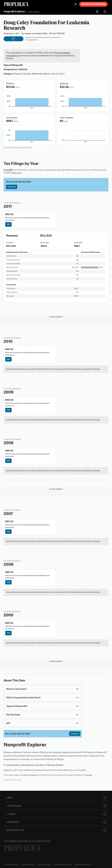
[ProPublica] (16, 4)
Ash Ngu (39, 765)
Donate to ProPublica (93, 4)
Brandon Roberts (55, 765)
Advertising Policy (63, 865)
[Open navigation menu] (76, 4)
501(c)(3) (23, 69)
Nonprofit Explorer (14, 11)
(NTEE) (62, 74)
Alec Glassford (28, 765)
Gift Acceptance (83, 865)
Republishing (28, 865)
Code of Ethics (11, 865)
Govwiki (89, 775)
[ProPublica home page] (22, 848)
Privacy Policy (44, 865)
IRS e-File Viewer (30, 775)
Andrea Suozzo (13, 765)
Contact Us (11, 187)
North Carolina (34, 12)
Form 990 (8, 170)
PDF (8, 224)
